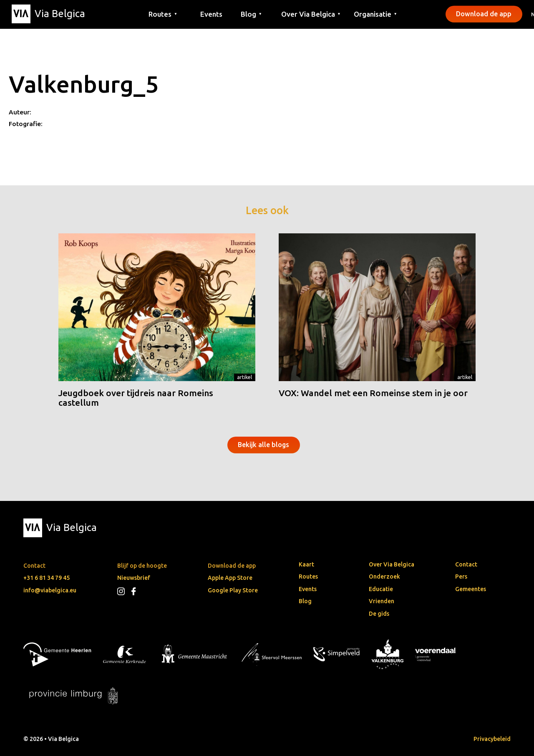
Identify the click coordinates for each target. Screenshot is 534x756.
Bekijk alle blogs (263, 445)
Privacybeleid (492, 739)
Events (211, 14)
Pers (461, 576)
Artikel (244, 377)
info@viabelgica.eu (50, 590)
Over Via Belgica (392, 564)
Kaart (306, 564)
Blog (305, 601)
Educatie (381, 589)
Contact (466, 564)
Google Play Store (233, 590)
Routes (308, 576)
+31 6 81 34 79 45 (47, 578)
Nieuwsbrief (134, 578)
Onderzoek (384, 576)
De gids (379, 614)
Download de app (484, 14)
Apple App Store (230, 578)
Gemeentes (471, 589)
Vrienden (382, 601)
